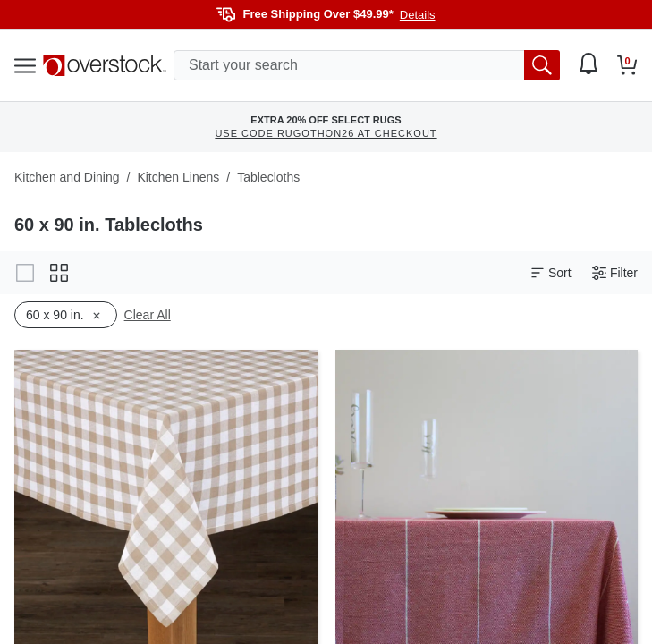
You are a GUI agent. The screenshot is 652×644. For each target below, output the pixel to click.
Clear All (148, 315)
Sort (551, 273)
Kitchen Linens (178, 177)
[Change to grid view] (59, 273)
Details (418, 15)
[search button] (542, 65)
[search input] (367, 65)
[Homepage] (105, 65)
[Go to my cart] (627, 65)
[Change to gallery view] (25, 273)
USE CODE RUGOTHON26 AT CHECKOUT (326, 133)
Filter (615, 273)
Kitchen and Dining (67, 177)
